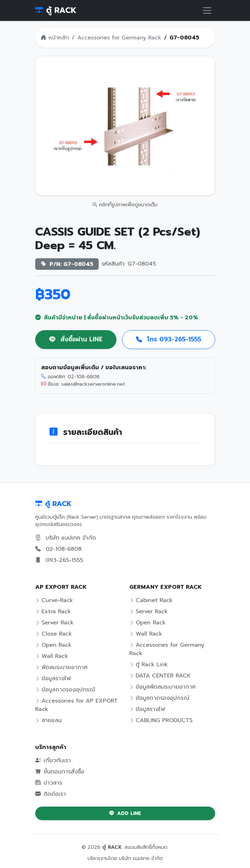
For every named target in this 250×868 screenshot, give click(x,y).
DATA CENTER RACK (160, 676)
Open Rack (53, 645)
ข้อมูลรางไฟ (53, 678)
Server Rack (54, 623)
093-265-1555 (64, 560)
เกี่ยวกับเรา (53, 761)
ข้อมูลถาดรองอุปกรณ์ (65, 690)
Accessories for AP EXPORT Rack (77, 705)
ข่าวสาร (49, 783)
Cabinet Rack (151, 600)
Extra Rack (53, 611)
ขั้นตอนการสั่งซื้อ (60, 772)
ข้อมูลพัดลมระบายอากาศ (162, 687)
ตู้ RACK (56, 10)
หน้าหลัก (55, 38)
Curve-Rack (54, 600)
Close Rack (54, 634)
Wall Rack (52, 656)
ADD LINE (125, 813)
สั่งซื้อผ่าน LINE (76, 339)
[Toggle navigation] (207, 10)
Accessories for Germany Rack (119, 38)
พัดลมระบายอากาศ (61, 667)
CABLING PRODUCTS (161, 720)
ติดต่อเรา (51, 794)
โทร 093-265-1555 (169, 339)
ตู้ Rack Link (149, 665)
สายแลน (48, 720)
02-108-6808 (64, 549)
